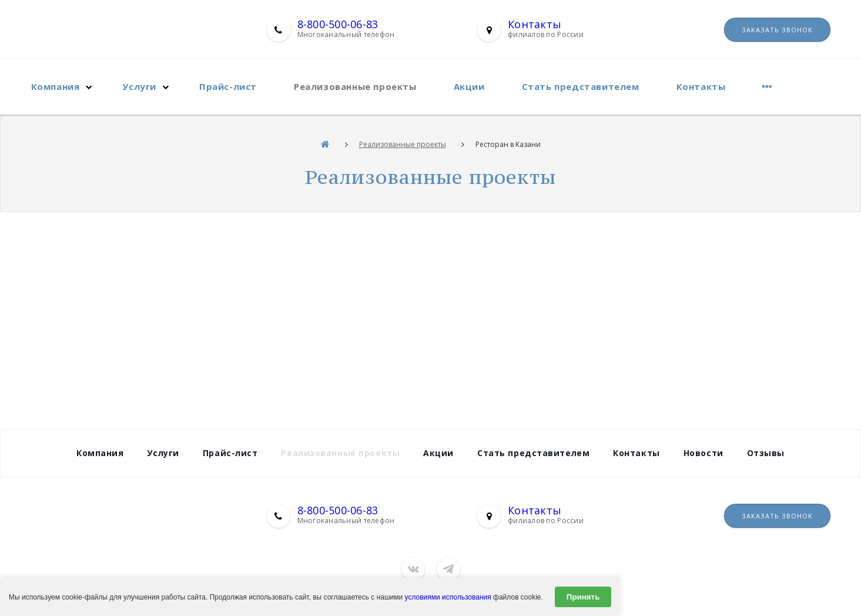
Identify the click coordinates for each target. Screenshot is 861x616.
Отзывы (766, 453)
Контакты (535, 24)
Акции (469, 86)
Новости (703, 453)
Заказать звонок (777, 30)
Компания (56, 86)
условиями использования (448, 597)
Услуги (139, 86)
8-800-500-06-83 (338, 24)
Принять (583, 597)
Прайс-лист (228, 86)
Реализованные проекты (355, 86)
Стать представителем (581, 86)
